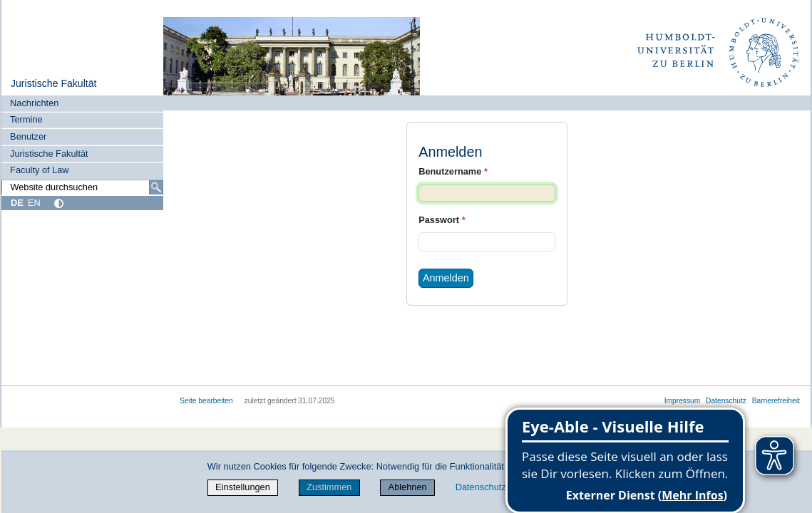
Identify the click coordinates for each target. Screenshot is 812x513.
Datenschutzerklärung (500, 487)
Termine (26, 119)
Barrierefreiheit (776, 401)
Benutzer (28, 136)
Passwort (442, 220)
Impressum (683, 401)
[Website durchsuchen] (82, 187)
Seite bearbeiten (206, 401)
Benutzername (453, 171)
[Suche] (156, 187)
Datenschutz (726, 401)
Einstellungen (243, 487)
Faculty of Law (40, 170)
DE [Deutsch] (17, 203)
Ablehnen (408, 487)
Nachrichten (34, 103)
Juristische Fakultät (54, 83)
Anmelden (446, 278)
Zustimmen (329, 487)
